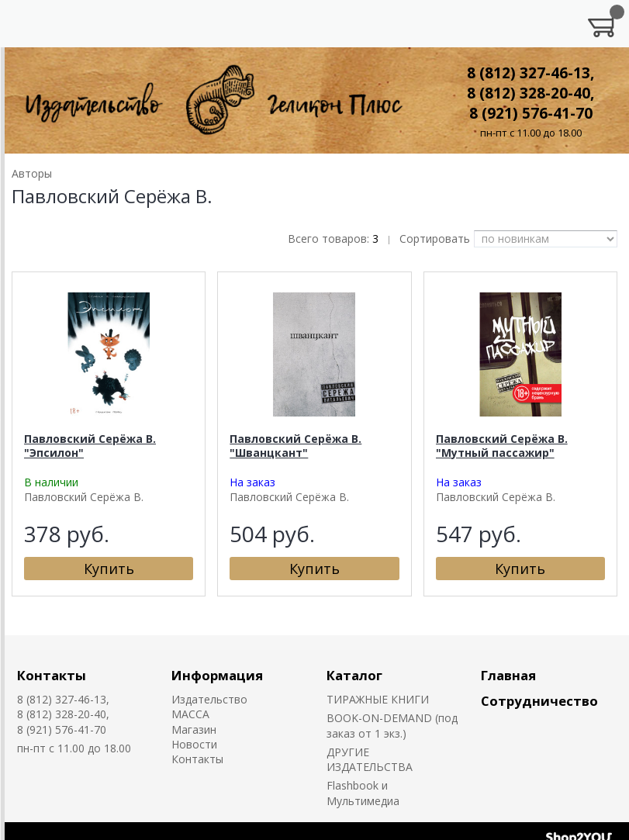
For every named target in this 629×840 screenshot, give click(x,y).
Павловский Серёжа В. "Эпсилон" (90, 446)
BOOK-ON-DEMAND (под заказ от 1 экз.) (392, 725)
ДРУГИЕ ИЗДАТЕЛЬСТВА (370, 759)
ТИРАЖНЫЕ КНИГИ (378, 699)
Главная (508, 675)
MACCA (190, 714)
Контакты (52, 675)
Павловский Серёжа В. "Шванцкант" (295, 446)
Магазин (194, 729)
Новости (194, 744)
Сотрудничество (539, 701)
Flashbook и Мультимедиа (363, 793)
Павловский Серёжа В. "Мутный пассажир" (502, 446)
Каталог (354, 675)
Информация (217, 675)
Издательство (209, 699)
